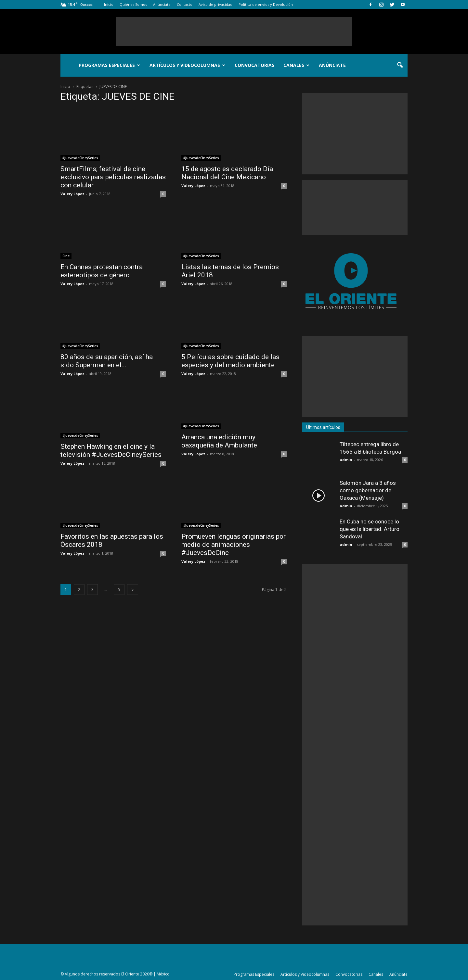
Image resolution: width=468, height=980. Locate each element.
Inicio (109, 4)
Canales (296, 65)
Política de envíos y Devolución (266, 4)
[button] (400, 65)
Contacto (185, 4)
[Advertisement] (234, 31)
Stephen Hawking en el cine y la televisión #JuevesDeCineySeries (111, 451)
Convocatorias (254, 65)
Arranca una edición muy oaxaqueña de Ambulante (219, 441)
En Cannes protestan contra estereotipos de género (102, 271)
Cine (66, 256)
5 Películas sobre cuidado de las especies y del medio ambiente (230, 361)
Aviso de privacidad (215, 4)
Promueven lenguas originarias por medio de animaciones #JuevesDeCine (234, 545)
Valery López (72, 194)
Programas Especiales (109, 65)
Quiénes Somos (133, 4)
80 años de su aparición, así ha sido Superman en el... (107, 361)
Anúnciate (162, 4)
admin (346, 460)
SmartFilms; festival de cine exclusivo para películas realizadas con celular (113, 177)
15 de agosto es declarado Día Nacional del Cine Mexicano (227, 173)
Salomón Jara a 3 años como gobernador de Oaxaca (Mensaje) (368, 490)
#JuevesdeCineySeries (80, 158)
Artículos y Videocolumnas (187, 65)
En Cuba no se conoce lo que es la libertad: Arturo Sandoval (370, 529)
